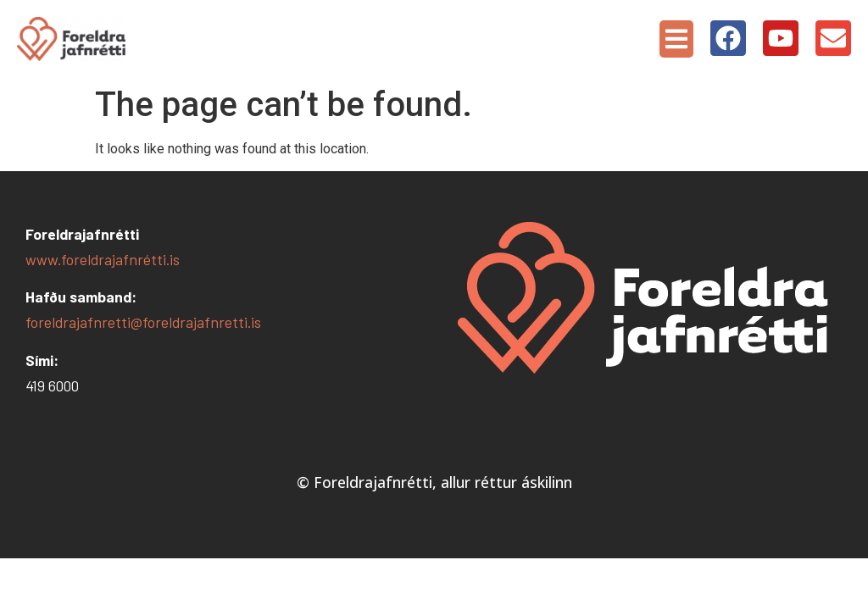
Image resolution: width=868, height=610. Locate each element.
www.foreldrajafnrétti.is (103, 259)
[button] (676, 39)
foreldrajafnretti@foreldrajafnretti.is (143, 322)
